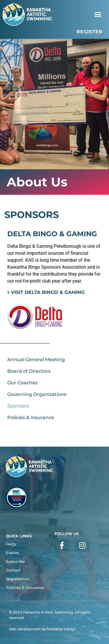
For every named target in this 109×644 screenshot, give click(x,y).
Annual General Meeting (36, 360)
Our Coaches (22, 383)
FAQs (11, 544)
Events (12, 553)
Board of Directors (29, 371)
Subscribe (15, 562)
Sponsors (18, 406)
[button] (98, 14)
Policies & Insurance (31, 417)
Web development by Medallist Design (42, 629)
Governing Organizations (37, 394)
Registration (17, 579)
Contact (13, 570)
